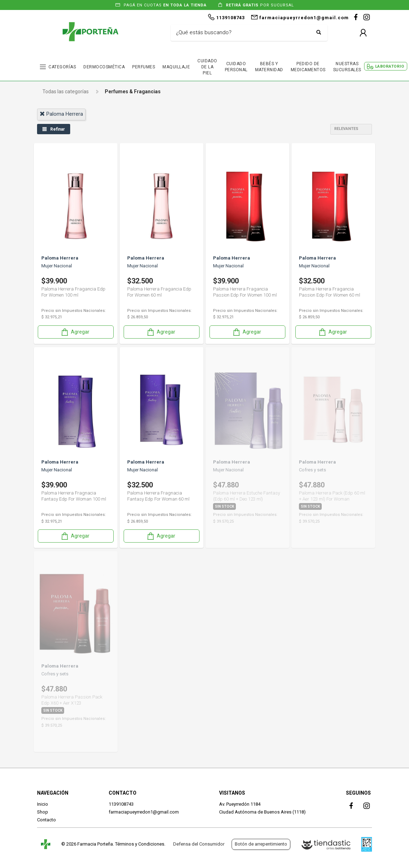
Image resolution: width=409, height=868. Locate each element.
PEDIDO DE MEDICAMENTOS (308, 67)
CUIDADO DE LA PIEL (207, 67)
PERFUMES (144, 67)
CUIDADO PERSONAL (236, 67)
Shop (43, 812)
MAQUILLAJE (176, 67)
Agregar (75, 332)
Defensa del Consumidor (199, 844)
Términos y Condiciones (140, 844)
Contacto (46, 820)
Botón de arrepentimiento (261, 844)
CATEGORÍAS (62, 67)
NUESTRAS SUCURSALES (347, 67)
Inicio (43, 804)
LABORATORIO (390, 66)
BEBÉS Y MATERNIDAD (269, 67)
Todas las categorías (66, 91)
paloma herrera (61, 114)
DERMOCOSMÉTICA (104, 67)
